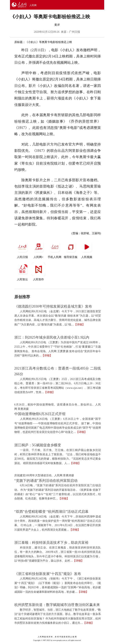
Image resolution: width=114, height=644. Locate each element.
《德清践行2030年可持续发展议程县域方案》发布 (53, 306)
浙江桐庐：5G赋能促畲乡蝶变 (38, 445)
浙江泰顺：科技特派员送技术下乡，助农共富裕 (51, 543)
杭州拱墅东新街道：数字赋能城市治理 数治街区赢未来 (57, 605)
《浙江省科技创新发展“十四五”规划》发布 (48, 574)
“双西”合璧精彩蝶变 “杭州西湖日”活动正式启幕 (51, 512)
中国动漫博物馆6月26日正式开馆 (40, 414)
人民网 (33, 5)
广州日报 (75, 32)
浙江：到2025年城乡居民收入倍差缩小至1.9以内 (52, 337)
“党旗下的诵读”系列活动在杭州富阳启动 (46, 481)
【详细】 (79, 325)
